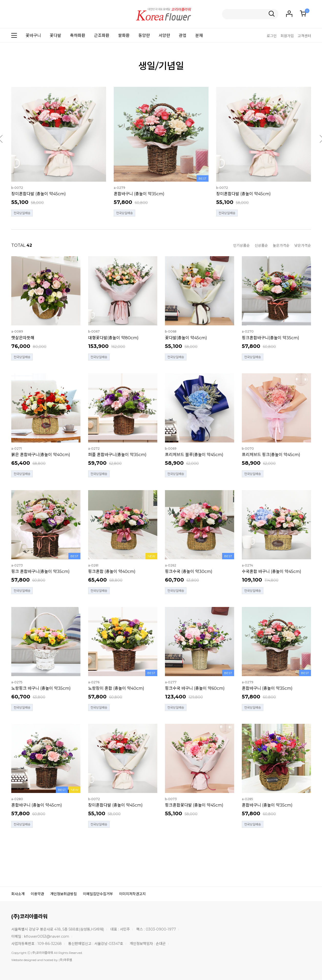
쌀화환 (124, 35)
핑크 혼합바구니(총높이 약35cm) (40, 571)
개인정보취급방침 (64, 894)
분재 (199, 35)
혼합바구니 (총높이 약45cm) (37, 805)
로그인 (272, 36)
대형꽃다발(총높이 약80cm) (113, 338)
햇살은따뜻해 (23, 338)
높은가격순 (281, 245)
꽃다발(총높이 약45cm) (186, 338)
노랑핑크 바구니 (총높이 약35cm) (41, 688)
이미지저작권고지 (132, 894)
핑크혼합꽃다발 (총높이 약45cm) (194, 805)
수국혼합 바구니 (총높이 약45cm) (272, 571)
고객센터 (304, 36)
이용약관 (37, 894)
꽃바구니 (33, 35)
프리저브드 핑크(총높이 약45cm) (271, 455)
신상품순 (261, 245)
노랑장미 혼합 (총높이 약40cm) (116, 688)
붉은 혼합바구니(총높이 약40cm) (41, 455)
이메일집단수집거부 (98, 894)
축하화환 (78, 35)
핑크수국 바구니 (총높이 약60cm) (195, 688)
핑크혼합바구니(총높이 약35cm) (271, 338)
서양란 (164, 35)
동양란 (144, 35)
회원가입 (287, 36)
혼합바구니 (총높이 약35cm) (139, 194)
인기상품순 (241, 245)
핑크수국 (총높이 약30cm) (189, 571)
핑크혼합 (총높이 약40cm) (112, 571)
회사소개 (18, 894)
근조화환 (102, 35)
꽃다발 (55, 35)
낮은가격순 (303, 245)
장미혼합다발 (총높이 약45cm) (39, 194)
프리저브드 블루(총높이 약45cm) (194, 455)
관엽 (183, 35)
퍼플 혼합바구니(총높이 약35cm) (117, 455)
